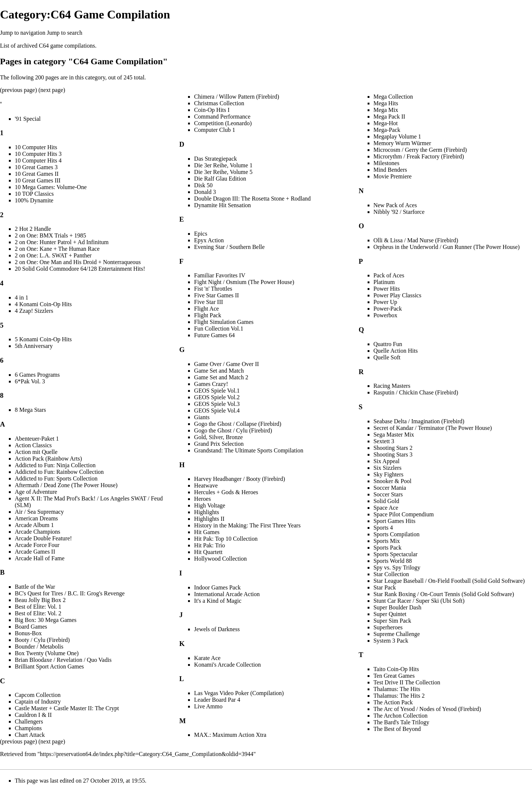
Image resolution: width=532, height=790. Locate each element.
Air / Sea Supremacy (39, 512)
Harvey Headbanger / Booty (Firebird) (239, 479)
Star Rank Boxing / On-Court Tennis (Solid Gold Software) (444, 594)
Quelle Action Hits (396, 351)
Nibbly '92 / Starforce (399, 212)
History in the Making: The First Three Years (247, 525)
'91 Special (28, 119)
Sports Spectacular (396, 554)
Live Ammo (208, 706)
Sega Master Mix (394, 435)
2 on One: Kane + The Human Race (57, 249)
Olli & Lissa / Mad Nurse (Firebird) (416, 240)
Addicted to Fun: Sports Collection (56, 478)
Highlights (207, 512)
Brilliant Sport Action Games (49, 666)
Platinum (384, 282)
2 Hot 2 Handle (33, 229)
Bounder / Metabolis (39, 647)
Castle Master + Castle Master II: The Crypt (67, 708)
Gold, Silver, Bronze (218, 437)
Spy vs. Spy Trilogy (397, 567)
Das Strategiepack (215, 159)
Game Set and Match (219, 371)
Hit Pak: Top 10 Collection (226, 539)
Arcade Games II (35, 552)
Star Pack (385, 587)
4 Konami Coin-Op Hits (43, 304)
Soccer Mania (390, 488)
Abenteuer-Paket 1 (37, 439)
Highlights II (209, 519)
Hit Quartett (208, 552)
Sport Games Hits (395, 521)
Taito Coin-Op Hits (396, 669)
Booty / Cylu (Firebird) (42, 640)
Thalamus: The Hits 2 (399, 696)
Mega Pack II (389, 117)
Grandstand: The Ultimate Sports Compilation (249, 450)
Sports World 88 (393, 561)
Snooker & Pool (393, 481)
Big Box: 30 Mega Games (46, 620)
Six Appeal (387, 461)
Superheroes (388, 627)
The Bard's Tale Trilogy (401, 722)
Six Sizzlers (388, 468)
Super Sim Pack (392, 621)
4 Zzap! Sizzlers (34, 311)
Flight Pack (207, 315)
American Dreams (36, 518)
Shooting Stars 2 (393, 448)
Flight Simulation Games (224, 322)
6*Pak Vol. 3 (30, 381)
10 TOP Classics (34, 194)
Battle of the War (35, 587)
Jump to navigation (23, 33)
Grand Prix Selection (219, 444)
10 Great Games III (38, 180)
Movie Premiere (393, 176)
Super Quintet (390, 614)
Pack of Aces (389, 275)
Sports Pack (388, 548)
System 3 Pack (391, 641)
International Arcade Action (227, 594)
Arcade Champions (37, 532)
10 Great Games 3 (36, 167)
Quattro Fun (388, 344)
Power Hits (387, 289)
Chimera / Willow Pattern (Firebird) (236, 97)
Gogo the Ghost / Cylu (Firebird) (233, 430)
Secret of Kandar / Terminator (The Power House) (433, 428)
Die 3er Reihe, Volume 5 (223, 172)
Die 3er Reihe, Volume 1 (223, 165)
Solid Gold (386, 501)
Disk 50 (203, 185)
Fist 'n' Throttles (213, 289)
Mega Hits (386, 103)
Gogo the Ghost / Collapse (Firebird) (238, 424)
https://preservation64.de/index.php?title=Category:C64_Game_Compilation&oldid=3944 (147, 754)
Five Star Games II (216, 295)
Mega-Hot (386, 123)
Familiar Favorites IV (220, 275)
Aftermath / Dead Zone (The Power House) (66, 485)
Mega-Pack (387, 130)
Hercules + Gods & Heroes (226, 492)
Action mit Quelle (36, 452)
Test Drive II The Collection (407, 682)
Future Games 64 (214, 335)
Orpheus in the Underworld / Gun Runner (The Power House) (447, 247)
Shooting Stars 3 (393, 454)
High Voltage (209, 505)
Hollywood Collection (220, 559)
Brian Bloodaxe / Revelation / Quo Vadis (63, 660)
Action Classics (33, 445)
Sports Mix (387, 541)
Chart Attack (30, 735)
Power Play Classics (398, 295)
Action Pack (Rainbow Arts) (48, 459)
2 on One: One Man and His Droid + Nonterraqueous (78, 262)
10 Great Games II (37, 174)
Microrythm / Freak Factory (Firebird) (419, 156)
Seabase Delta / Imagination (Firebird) (419, 421)
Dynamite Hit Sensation (222, 205)
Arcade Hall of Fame (40, 558)
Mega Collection (393, 97)
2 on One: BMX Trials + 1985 (50, 235)
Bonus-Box (28, 633)
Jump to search (65, 33)
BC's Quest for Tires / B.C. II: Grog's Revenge (70, 593)
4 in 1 (21, 297)
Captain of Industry (38, 702)
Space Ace (386, 508)
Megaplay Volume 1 (397, 136)
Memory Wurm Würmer (402, 143)
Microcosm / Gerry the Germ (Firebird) (420, 150)
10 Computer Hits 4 (38, 160)
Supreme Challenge (397, 634)
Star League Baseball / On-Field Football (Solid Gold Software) (449, 581)
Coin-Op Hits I (212, 110)
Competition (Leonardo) (223, 123)
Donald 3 (205, 192)
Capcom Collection (38, 695)
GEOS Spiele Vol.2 (217, 397)
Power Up (385, 302)
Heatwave (206, 485)
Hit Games (207, 532)
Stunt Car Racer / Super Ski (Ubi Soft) (419, 601)
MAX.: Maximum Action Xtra (230, 735)
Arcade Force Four (37, 545)
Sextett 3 (384, 441)
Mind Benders (390, 170)
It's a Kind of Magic (218, 601)
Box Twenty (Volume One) (47, 653)
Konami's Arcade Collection (227, 665)
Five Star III (208, 302)
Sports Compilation (397, 534)
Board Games (31, 627)
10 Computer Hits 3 (38, 154)
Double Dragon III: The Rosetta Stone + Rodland (252, 199)
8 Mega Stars (30, 410)
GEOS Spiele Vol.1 (217, 391)
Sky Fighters (388, 474)
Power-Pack (388, 309)
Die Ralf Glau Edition (220, 179)
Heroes (202, 499)
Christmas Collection (219, 103)
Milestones (386, 163)
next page (52, 90)
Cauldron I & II (33, 715)
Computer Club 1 (214, 130)
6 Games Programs (37, 375)
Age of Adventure (36, 492)
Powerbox (386, 315)
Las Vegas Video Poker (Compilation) (239, 693)
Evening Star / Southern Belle (229, 247)
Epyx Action (209, 240)
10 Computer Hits (36, 147)
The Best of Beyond (397, 729)
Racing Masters (392, 386)
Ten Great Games (394, 676)
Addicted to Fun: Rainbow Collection (59, 472)
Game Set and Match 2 (221, 377)
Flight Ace (206, 309)
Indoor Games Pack (217, 587)
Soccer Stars (388, 494)
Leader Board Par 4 (217, 700)
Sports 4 (383, 528)
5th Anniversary (34, 346)
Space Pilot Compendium (404, 514)
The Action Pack (393, 702)
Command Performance (222, 117)
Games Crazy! (211, 384)
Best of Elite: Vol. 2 (38, 613)
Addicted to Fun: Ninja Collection (55, 465)
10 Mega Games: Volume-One (51, 187)
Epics (201, 234)
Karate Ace (207, 658)
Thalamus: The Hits (397, 689)
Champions (28, 728)
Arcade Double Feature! (43, 538)
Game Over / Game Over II (226, 364)
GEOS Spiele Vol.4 (217, 411)
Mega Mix (386, 110)
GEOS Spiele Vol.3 (217, 404)
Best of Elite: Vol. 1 (38, 607)
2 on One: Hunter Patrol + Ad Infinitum (62, 242)
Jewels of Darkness (217, 629)
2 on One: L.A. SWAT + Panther (53, 255)
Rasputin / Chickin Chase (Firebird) (416, 392)
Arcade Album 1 (34, 525)
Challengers (29, 721)
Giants (202, 417)
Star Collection (391, 574)
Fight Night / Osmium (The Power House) (244, 282)
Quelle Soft (387, 357)
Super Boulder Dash (398, 607)
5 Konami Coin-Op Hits (43, 339)
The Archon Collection (401, 716)
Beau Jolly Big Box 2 (40, 600)
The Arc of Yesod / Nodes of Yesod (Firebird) (427, 709)
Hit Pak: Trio (209, 545)
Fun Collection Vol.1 (219, 329)
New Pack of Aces (395, 205)
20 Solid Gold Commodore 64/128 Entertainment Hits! (80, 269)
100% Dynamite (34, 200)
